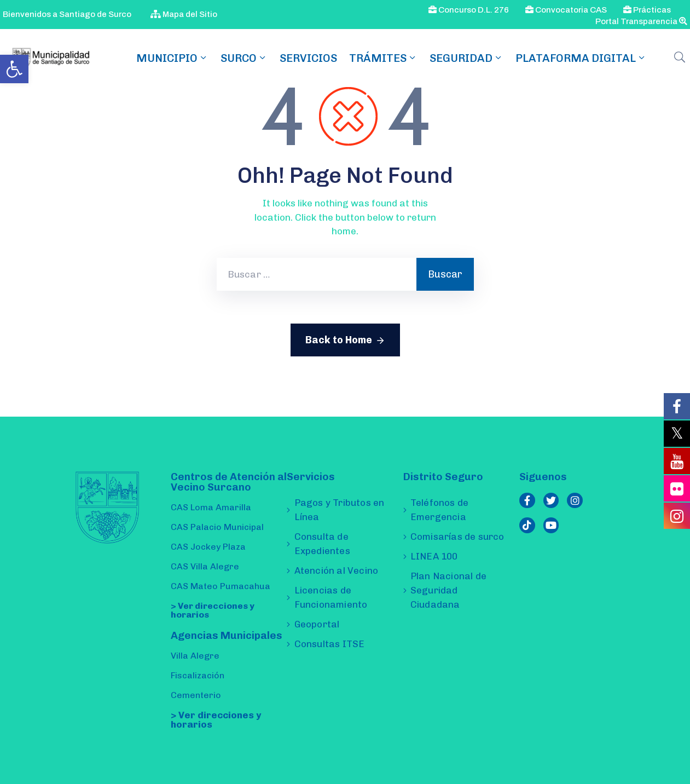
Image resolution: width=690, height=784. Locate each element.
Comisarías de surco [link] (457, 537)
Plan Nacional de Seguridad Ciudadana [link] (448, 590)
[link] (14, 69)
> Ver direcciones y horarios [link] (213, 610)
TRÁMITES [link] (383, 58)
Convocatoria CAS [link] (566, 10)
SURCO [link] (244, 58)
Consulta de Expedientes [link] (322, 544)
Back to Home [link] (345, 341)
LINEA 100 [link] (434, 556)
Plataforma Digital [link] (581, 58)
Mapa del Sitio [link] (184, 14)
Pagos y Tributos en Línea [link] (340, 510)
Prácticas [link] (647, 10)
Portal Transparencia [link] (641, 21)
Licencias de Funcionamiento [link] (331, 597)
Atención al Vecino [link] (337, 570)
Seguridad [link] (466, 58)
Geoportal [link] (317, 624)
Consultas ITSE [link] (330, 644)
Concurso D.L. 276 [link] (469, 10)
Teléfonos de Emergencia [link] (439, 510)
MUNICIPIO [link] (172, 58)
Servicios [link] (308, 58)
